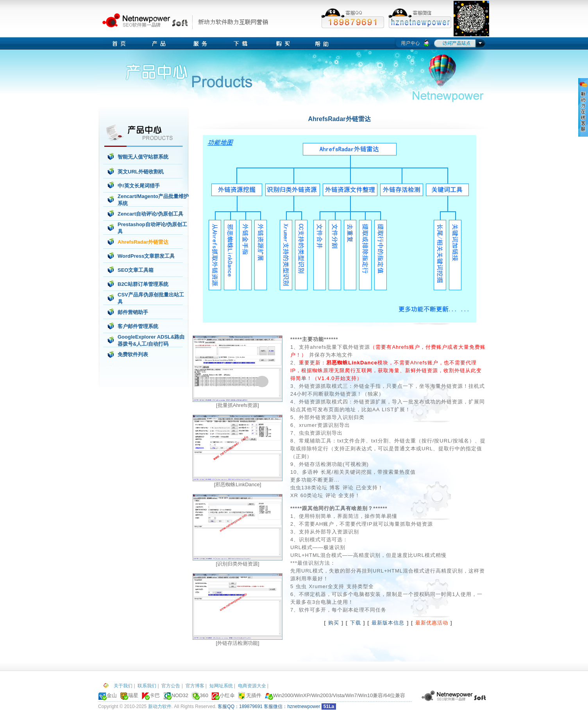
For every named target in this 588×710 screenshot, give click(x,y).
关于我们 (123, 686)
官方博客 (195, 686)
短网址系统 (221, 686)
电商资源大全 (252, 686)
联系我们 (147, 686)
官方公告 (171, 686)
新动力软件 (160, 706)
